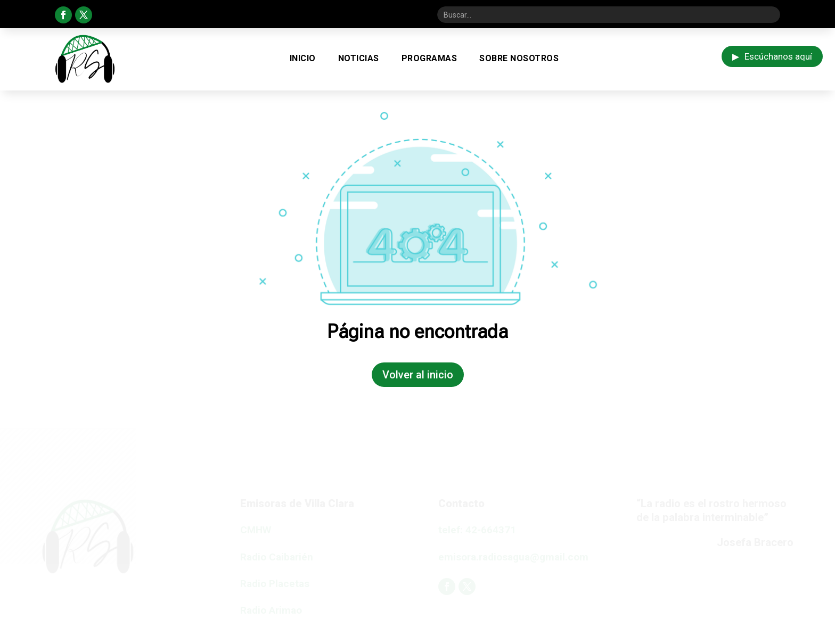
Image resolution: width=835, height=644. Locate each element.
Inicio (303, 58)
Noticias (359, 58)
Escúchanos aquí (772, 56)
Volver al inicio (418, 375)
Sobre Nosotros (519, 58)
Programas (429, 58)
